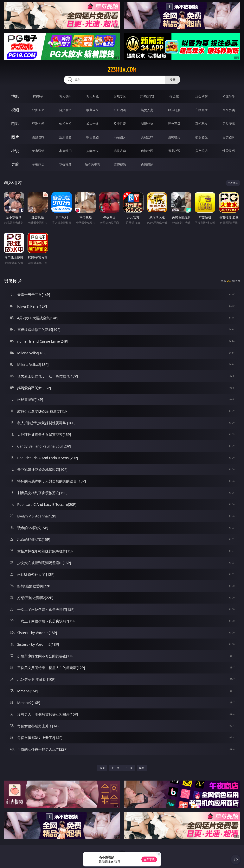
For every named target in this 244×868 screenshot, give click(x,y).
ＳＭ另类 (229, 110)
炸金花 (174, 96)
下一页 (129, 768)
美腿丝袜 (147, 137)
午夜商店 (38, 164)
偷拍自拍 (65, 124)
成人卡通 (93, 124)
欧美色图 (93, 137)
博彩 (15, 96)
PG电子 (38, 96)
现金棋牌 (202, 96)
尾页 (142, 768)
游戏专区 (120, 96)
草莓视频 (65, 164)
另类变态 (229, 124)
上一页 (115, 768)
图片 (15, 137)
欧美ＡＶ (93, 110)
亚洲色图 (65, 137)
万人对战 (93, 96)
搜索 (172, 80)
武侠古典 (120, 151)
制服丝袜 (147, 124)
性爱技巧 (229, 151)
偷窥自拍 (38, 137)
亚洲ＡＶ (38, 110)
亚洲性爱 (38, 124)
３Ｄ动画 (120, 110)
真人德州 (65, 96)
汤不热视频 (93, 164)
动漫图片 (120, 137)
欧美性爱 (120, 124)
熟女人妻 (147, 110)
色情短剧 (147, 164)
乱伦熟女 (202, 124)
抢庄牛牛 (229, 96)
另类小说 (174, 151)
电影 (15, 123)
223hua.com (122, 70)
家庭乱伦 (65, 151)
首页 (102, 768)
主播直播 (202, 110)
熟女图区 (202, 137)
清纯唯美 (174, 137)
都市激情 (38, 151)
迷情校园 (147, 151)
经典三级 (174, 124)
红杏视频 (120, 164)
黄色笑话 (202, 151)
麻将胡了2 (147, 96)
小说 (15, 151)
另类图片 (229, 137)
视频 (15, 110)
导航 (15, 164)
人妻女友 (93, 151)
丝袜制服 (174, 110)
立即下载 (149, 859)
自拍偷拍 (65, 110)
